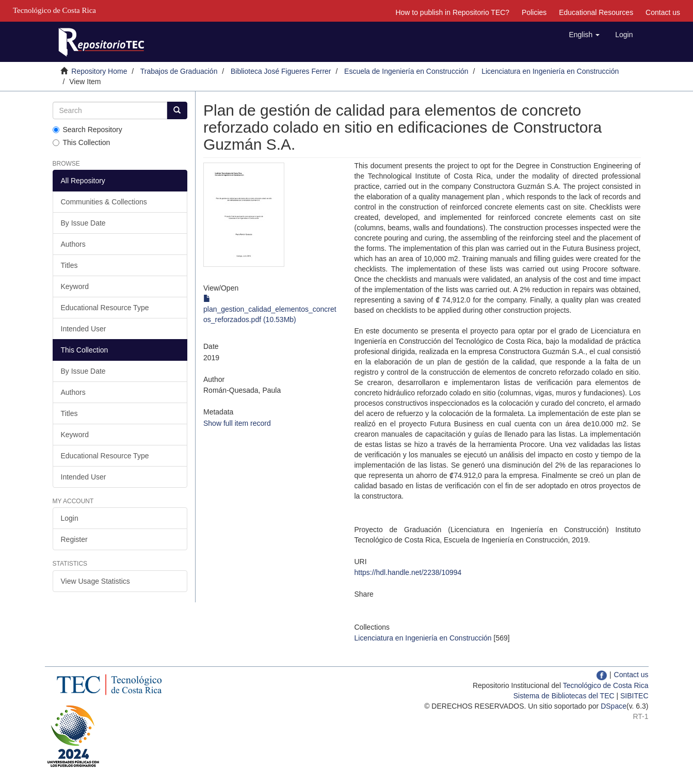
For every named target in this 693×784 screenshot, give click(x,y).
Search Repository (87, 130)
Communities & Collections (104, 202)
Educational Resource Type (105, 308)
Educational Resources (596, 12)
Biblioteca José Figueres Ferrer (281, 71)
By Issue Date (83, 223)
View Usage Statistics (95, 581)
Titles (69, 265)
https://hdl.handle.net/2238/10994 (408, 572)
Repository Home (99, 71)
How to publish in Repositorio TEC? (452, 12)
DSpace (614, 706)
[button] (584, 35)
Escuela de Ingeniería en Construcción (406, 71)
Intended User (84, 329)
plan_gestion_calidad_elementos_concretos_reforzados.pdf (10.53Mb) (270, 309)
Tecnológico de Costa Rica (606, 685)
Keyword (75, 286)
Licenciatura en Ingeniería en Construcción (550, 71)
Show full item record (237, 423)
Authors (73, 244)
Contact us (663, 12)
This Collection (82, 142)
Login (70, 518)
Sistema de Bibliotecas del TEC (564, 696)
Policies (534, 12)
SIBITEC (634, 696)
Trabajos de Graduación (179, 71)
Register (74, 539)
